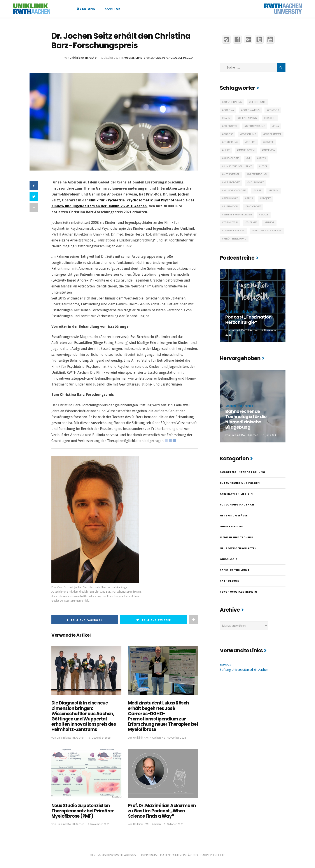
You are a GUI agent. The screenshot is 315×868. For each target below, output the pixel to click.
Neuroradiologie (235, 191)
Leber (264, 166)
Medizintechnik (258, 174)
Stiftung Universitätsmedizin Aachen (244, 670)
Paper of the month (236, 570)
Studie (264, 215)
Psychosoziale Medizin (178, 58)
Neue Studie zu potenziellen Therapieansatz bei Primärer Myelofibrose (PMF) (82, 811)
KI (249, 158)
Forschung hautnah (237, 505)
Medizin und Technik (239, 406)
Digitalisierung (256, 126)
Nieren (274, 191)
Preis (250, 198)
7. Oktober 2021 (110, 58)
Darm (227, 118)
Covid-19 (274, 110)
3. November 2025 (175, 737)
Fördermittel (273, 134)
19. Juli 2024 (269, 435)
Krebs (262, 158)
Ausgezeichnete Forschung (142, 58)
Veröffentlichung (235, 239)
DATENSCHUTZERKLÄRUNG (179, 855)
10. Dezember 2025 (99, 737)
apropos (225, 664)
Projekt (266, 198)
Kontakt (114, 9)
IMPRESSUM (149, 855)
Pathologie (231, 198)
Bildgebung (258, 102)
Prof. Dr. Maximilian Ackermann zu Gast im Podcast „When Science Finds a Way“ (162, 811)
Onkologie (229, 559)
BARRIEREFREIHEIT (213, 855)
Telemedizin (231, 223)
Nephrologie (232, 182)
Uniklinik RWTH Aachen (84, 58)
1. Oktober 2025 (174, 824)
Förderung (231, 142)
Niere (258, 191)
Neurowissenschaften (238, 548)
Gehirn (251, 142)
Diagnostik (230, 126)
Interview (269, 150)
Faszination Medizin (239, 312)
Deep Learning (248, 118)
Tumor (270, 223)
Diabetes (271, 118)
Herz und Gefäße (234, 516)
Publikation (231, 207)
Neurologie (256, 182)
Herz (227, 150)
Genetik (269, 142)
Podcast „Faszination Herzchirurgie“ (248, 320)
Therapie (252, 223)
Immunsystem (247, 150)
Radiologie (254, 207)
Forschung (249, 134)
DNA (276, 126)
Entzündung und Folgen (240, 483)
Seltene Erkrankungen (238, 215)
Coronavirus (251, 110)
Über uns (86, 9)
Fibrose (228, 134)
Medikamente (232, 174)
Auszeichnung (233, 102)
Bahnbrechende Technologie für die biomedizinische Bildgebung (246, 419)
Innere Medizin (232, 526)
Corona (229, 110)
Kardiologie (231, 158)
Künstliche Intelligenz (238, 166)
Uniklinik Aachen (234, 231)
